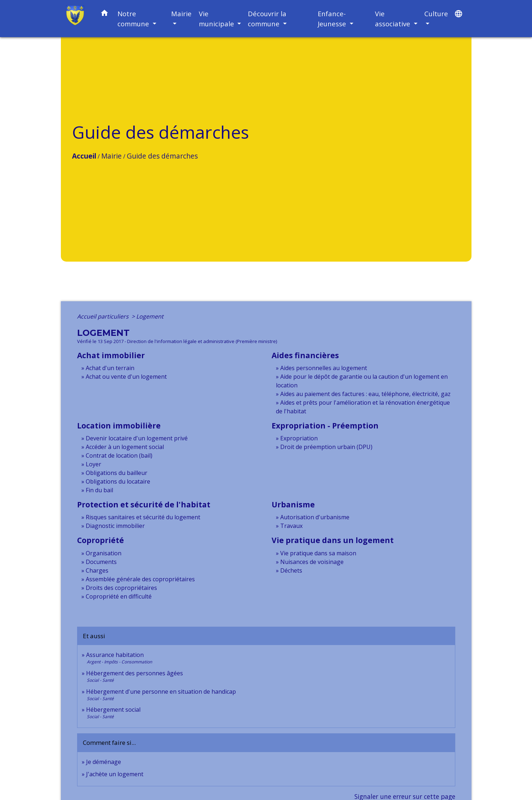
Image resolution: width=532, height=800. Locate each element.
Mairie (111, 156)
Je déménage (104, 762)
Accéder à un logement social (125, 447)
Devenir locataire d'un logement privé (137, 438)
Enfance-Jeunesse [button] (333, 19)
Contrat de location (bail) (119, 455)
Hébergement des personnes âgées (135, 673)
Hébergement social (113, 710)
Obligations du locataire (118, 481)
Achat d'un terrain (110, 368)
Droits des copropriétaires (121, 588)
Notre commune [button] (134, 19)
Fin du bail (99, 490)
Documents (101, 562)
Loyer (93, 464)
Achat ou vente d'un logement (126, 377)
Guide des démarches (162, 156)
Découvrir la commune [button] (267, 19)
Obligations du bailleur (117, 473)
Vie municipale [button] (217, 19)
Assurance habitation (115, 655)
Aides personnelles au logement (324, 368)
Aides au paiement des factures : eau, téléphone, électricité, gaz (365, 394)
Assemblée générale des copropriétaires (140, 579)
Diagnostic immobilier (115, 526)
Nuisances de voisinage (312, 562)
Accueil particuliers (104, 316)
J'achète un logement (115, 774)
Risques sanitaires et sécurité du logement (143, 517)
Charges (97, 570)
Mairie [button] (181, 14)
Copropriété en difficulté (119, 596)
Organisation (104, 553)
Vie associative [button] (394, 19)
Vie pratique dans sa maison (318, 553)
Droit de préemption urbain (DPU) (326, 447)
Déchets (291, 570)
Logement (150, 316)
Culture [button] (436, 14)
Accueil (84, 156)
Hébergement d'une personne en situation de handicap (161, 692)
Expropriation (299, 438)
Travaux (291, 526)
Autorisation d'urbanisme (315, 517)
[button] (104, 14)
